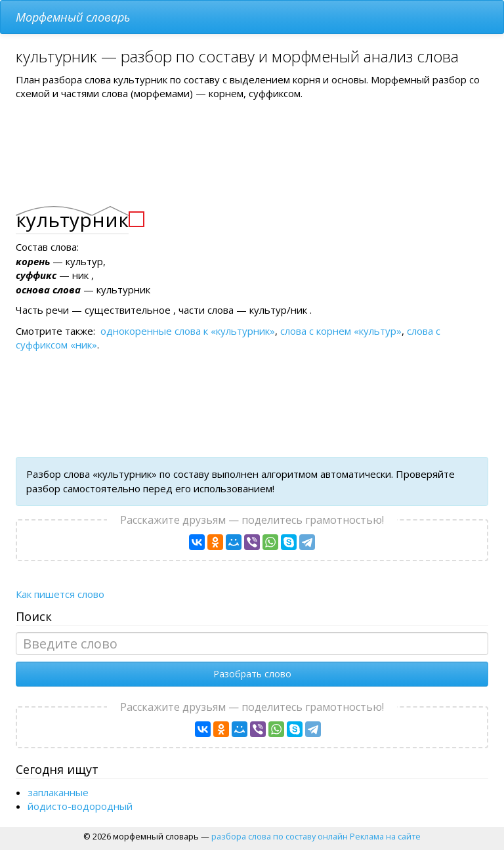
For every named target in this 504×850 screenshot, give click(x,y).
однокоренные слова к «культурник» (188, 331)
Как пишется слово (60, 594)
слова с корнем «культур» (341, 331)
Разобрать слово (252, 674)
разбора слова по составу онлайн (280, 836)
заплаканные (58, 792)
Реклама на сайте (385, 836)
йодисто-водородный (80, 806)
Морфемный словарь (73, 17)
